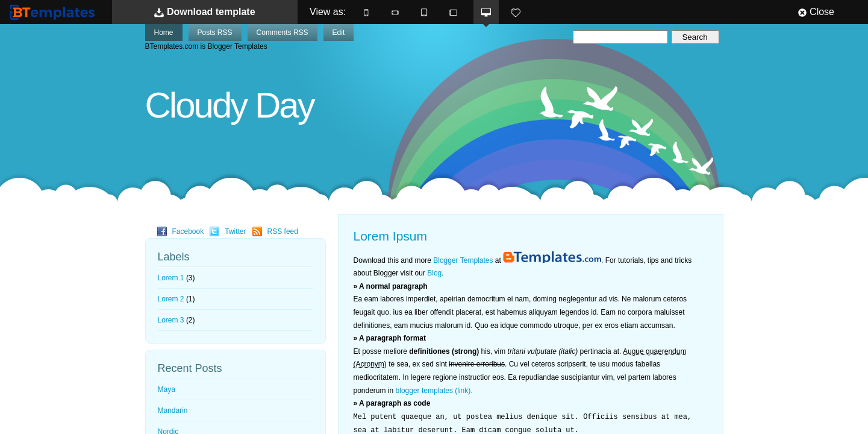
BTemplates (55, 12)
